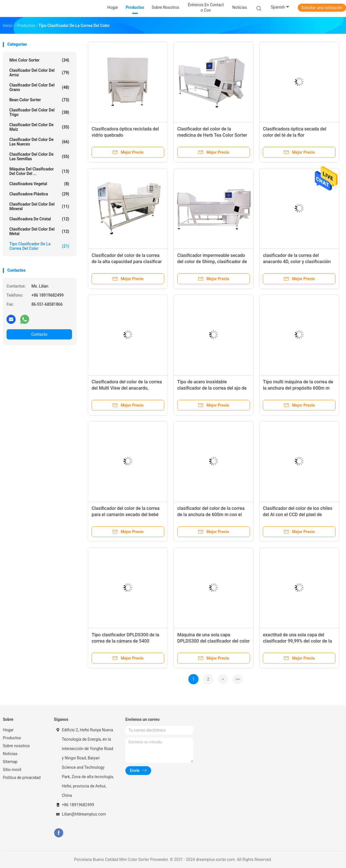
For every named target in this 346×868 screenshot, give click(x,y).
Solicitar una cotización (322, 8)
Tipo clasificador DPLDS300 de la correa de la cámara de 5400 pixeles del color (125, 641)
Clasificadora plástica (39, 194)
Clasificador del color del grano (39, 87)
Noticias (10, 754)
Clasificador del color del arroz (39, 73)
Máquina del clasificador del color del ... (39, 171)
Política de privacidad (22, 778)
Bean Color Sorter (39, 100)
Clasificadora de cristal (39, 219)
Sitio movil (12, 770)
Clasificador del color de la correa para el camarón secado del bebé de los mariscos (125, 515)
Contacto (39, 334)
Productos (12, 738)
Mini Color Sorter (39, 60)
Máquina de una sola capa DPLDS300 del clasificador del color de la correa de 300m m (214, 641)
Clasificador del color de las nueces (39, 142)
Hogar (8, 730)
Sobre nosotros (16, 746)
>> (238, 679)
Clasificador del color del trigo (39, 112)
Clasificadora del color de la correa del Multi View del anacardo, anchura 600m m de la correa (127, 388)
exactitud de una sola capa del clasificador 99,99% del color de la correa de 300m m (297, 641)
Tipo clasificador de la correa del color (39, 246)
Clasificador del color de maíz (39, 127)
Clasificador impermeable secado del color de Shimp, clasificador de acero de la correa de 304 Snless (212, 262)
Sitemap (10, 762)
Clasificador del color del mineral (39, 206)
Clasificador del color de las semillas (39, 157)
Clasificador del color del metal (39, 231)
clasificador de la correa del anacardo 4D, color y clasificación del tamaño (297, 262)
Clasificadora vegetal (39, 184)
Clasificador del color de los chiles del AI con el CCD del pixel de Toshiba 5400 (298, 515)
